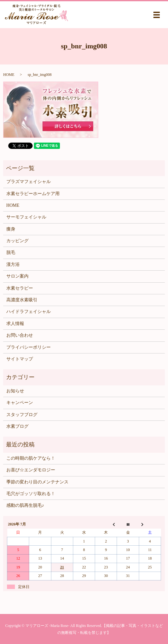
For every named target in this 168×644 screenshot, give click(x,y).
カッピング (17, 241)
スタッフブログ (22, 415)
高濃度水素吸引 (22, 300)
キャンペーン (20, 403)
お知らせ (15, 391)
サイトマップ (20, 359)
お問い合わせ (20, 335)
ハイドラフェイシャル (29, 312)
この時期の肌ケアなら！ (31, 458)
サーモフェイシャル (26, 217)
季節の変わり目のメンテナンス (37, 482)
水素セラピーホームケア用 (33, 194)
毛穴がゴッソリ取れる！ (31, 494)
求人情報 (15, 324)
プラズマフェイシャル (29, 182)
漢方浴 (13, 264)
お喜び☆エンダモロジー (31, 470)
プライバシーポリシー (29, 347)
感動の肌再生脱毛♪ (25, 505)
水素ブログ (17, 426)
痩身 (11, 229)
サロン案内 (17, 276)
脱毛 (11, 252)
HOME (9, 75)
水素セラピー (20, 288)
